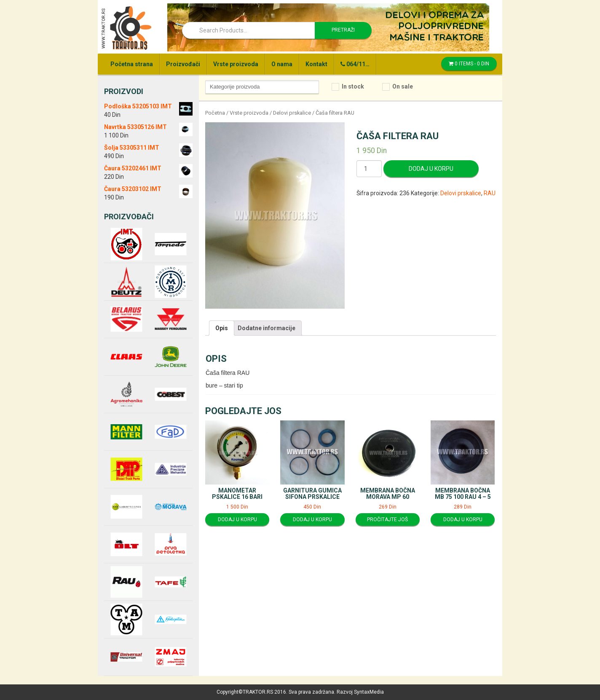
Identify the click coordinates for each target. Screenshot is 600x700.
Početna (215, 113)
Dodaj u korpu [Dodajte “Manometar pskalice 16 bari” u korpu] (237, 520)
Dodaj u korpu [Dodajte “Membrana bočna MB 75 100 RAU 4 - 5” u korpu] (463, 520)
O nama (282, 64)
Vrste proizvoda (236, 64)
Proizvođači (183, 64)
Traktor (126, 27)
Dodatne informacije (267, 328)
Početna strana (132, 64)
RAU (490, 193)
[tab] (222, 328)
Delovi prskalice (292, 113)
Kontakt (316, 64)
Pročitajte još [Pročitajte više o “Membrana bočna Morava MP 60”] (387, 520)
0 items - (469, 64)
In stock (353, 86)
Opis (222, 328)
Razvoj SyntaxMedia (360, 692)
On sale (403, 86)
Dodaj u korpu (431, 169)
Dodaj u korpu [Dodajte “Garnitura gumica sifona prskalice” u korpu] (312, 520)
